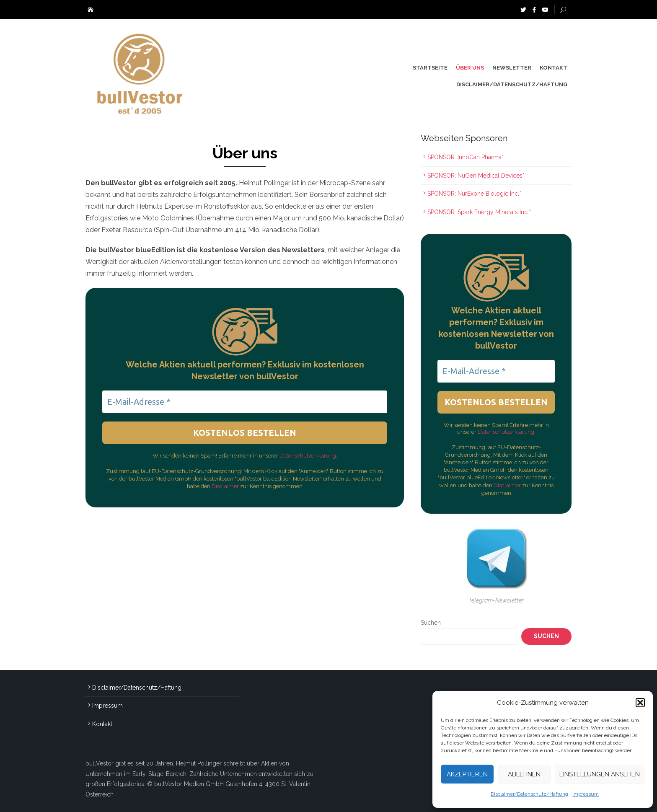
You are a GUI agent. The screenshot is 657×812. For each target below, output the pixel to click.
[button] (640, 703)
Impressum (586, 794)
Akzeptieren (467, 774)
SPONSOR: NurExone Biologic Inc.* (474, 194)
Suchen (431, 623)
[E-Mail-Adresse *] (245, 402)
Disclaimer (226, 486)
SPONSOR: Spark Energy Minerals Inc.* (480, 212)
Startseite (430, 68)
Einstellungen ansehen (600, 774)
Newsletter (512, 68)
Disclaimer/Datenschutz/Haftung (529, 794)
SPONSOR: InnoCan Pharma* (466, 157)
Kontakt (554, 68)
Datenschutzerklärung (308, 456)
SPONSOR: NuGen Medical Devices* (476, 176)
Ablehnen (524, 774)
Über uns (470, 68)
